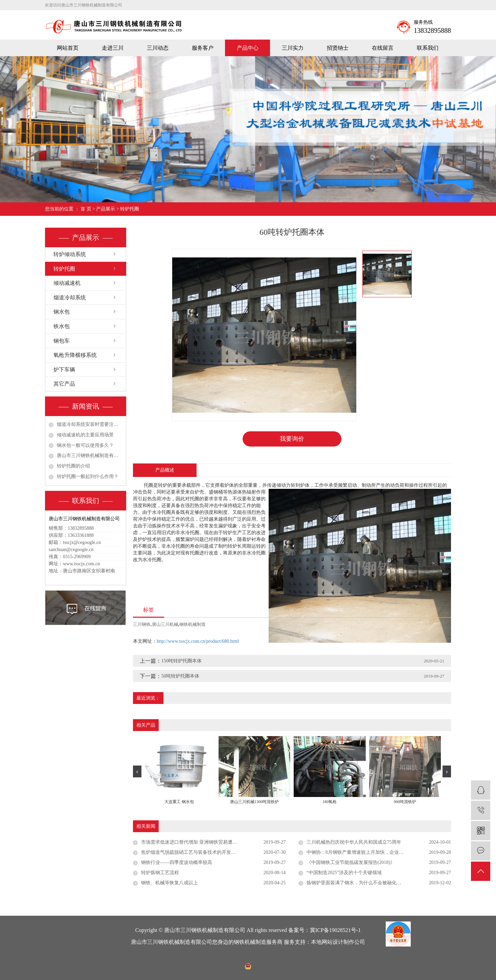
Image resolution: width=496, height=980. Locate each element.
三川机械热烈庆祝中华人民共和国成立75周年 (354, 842)
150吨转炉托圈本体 (182, 661)
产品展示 (106, 209)
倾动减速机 (67, 283)
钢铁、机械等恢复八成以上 (170, 883)
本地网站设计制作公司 (338, 942)
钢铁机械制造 (193, 624)
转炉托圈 (130, 209)
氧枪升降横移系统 (75, 355)
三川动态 (158, 48)
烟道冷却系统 (70, 298)
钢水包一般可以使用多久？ (85, 445)
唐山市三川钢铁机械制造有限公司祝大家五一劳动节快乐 (90, 455)
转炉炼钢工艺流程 (160, 873)
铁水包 (62, 326)
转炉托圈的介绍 (73, 466)
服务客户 (203, 48)
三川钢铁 (142, 624)
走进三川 (113, 48)
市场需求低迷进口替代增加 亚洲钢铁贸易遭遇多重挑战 (199, 842)
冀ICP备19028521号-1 (335, 930)
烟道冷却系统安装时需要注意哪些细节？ (90, 424)
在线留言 (383, 48)
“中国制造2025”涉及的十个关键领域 (344, 873)
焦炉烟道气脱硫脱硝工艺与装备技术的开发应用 (191, 852)
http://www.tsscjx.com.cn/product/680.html (198, 641)
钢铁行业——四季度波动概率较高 (177, 862)
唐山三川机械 (165, 624)
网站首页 (68, 48)
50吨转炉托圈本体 (180, 676)
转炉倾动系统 (70, 254)
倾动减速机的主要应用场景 (85, 435)
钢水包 (62, 312)
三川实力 (293, 48)
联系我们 (428, 48)
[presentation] (137, 771)
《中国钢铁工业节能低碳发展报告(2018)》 (351, 862)
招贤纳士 (338, 48)
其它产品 (64, 384)
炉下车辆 (64, 370)
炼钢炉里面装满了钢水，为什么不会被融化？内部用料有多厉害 (373, 883)
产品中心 (248, 48)
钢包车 (62, 341)
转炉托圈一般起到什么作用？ (88, 476)
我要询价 (292, 439)
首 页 (86, 209)
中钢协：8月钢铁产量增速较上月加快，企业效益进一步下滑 (369, 852)
